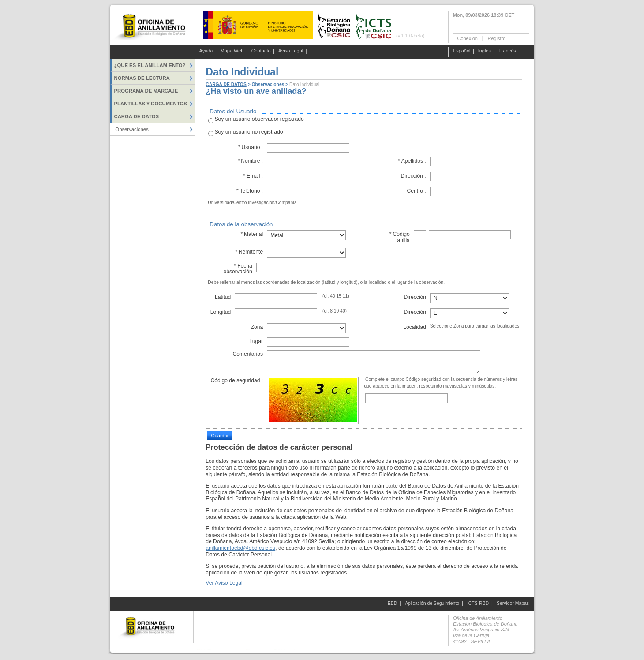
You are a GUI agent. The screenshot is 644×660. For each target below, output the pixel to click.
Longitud (221, 312)
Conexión (468, 38)
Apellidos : (412, 161)
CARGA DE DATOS (226, 84)
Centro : (417, 191)
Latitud (223, 297)
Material (252, 234)
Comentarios (248, 354)
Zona (257, 327)
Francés (507, 51)
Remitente (249, 252)
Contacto (261, 51)
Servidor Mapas (513, 603)
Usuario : (251, 147)
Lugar (256, 341)
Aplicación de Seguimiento (432, 603)
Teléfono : (249, 191)
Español (462, 51)
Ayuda (206, 51)
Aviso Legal (291, 51)
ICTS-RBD (478, 603)
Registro (496, 38)
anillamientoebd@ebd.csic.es (240, 548)
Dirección (415, 297)
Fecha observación (238, 269)
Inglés (485, 51)
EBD (392, 603)
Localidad (415, 327)
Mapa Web (232, 51)
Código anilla (399, 237)
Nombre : (250, 161)
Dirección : (413, 176)
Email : (253, 176)
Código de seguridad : (237, 380)
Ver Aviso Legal (224, 583)
